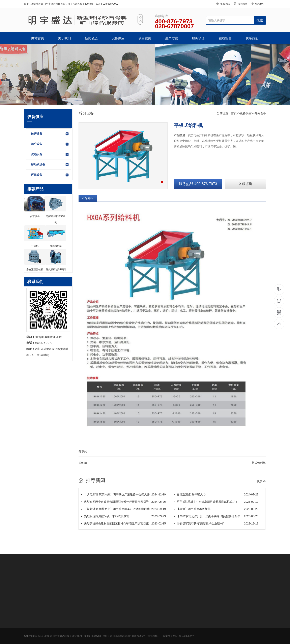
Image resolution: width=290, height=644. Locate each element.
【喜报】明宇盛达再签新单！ (216, 509)
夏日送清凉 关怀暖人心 (216, 494)
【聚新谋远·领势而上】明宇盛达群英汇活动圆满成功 (123, 509)
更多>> (261, 481)
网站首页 (38, 38)
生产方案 (172, 38)
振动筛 (83, 463)
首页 (234, 113)
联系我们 (252, 38)
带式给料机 (259, 463)
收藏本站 (225, 4)
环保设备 (50, 175)
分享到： (84, 451)
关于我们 (64, 38)
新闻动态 (91, 38)
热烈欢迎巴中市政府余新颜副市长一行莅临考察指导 (123, 502)
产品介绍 (88, 198)
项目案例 (145, 38)
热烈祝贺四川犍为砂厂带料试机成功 (123, 516)
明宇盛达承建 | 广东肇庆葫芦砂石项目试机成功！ (216, 502)
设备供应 (118, 38)
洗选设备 (243, 4)
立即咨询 (245, 184)
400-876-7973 (279, 290)
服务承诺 (198, 38)
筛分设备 (50, 144)
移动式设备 (50, 165)
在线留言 (225, 38)
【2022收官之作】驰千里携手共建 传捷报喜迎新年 (216, 516)
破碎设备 (50, 134)
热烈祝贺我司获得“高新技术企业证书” (216, 523)
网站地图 (259, 4)
